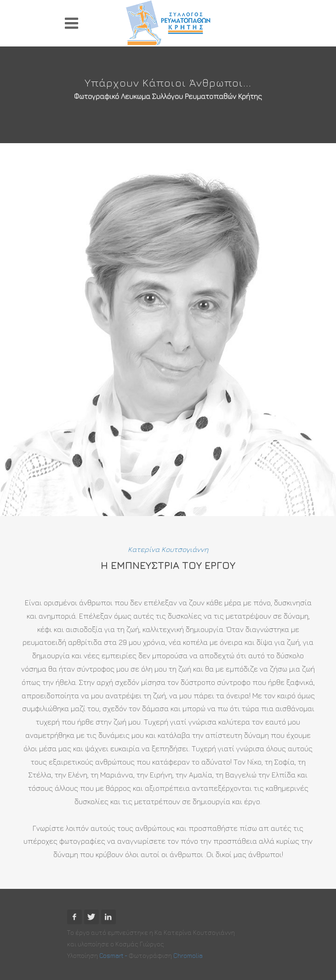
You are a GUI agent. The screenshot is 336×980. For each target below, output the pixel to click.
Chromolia (188, 955)
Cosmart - (114, 955)
